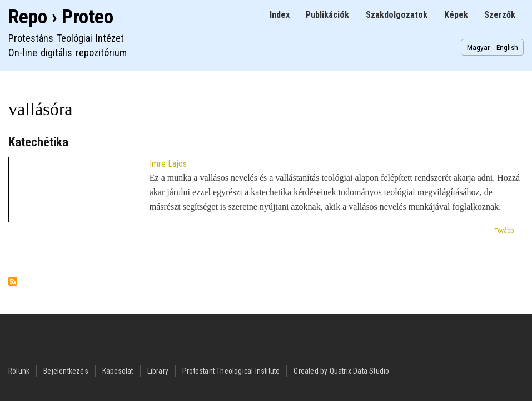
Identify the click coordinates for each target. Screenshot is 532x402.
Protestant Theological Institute (231, 371)
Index (280, 15)
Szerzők (500, 15)
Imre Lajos (168, 164)
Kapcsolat (118, 371)
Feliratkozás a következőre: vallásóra (13, 282)
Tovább (504, 231)
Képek (456, 15)
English (507, 47)
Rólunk (19, 371)
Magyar (478, 47)
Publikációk (327, 15)
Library (158, 371)
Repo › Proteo (61, 17)
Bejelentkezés (66, 371)
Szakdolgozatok (397, 15)
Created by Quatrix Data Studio (341, 371)
